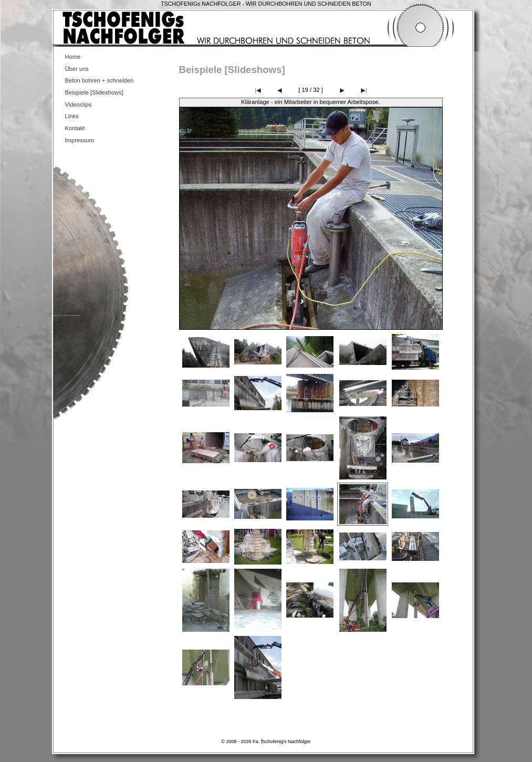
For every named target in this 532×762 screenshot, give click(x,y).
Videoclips (79, 105)
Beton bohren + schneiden (100, 80)
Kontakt (75, 128)
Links (72, 116)
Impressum (80, 140)
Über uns (77, 69)
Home (73, 57)
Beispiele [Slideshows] (94, 92)
